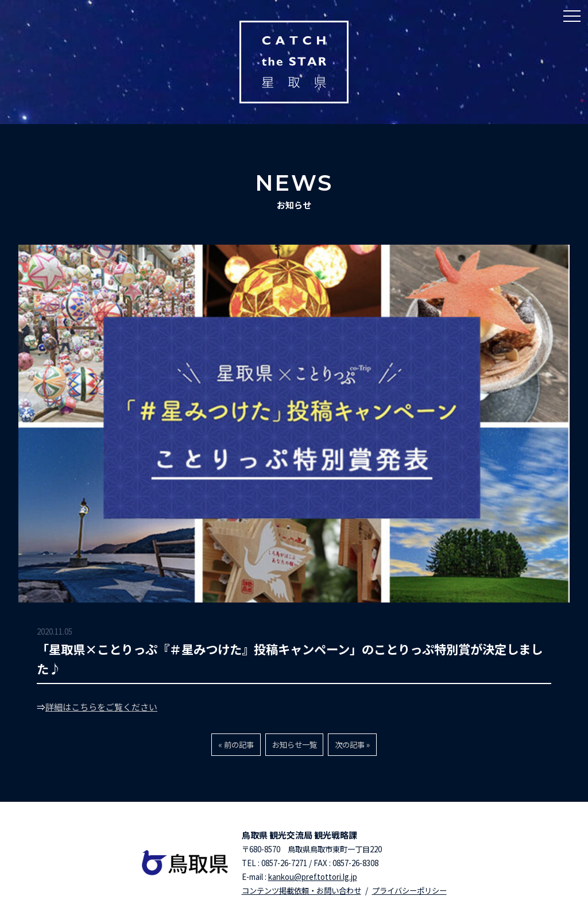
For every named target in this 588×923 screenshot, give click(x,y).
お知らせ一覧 (295, 745)
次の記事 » (352, 745)
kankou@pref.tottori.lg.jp (313, 877)
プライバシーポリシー (409, 891)
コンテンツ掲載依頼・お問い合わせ (301, 891)
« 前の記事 (236, 745)
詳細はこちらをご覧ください (101, 707)
